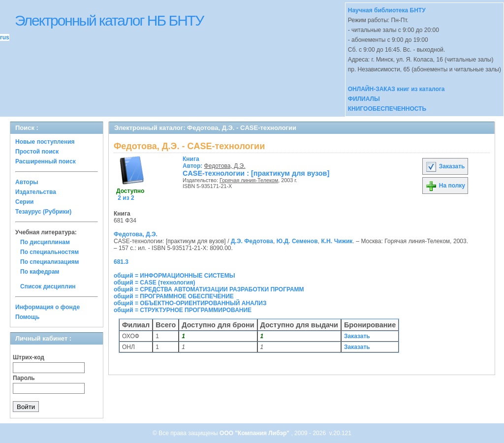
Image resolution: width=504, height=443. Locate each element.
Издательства (36, 192)
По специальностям (49, 252)
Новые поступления (45, 142)
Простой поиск (37, 152)
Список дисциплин (48, 286)
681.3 (121, 262)
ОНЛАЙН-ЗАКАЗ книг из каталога (396, 89)
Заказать (445, 166)
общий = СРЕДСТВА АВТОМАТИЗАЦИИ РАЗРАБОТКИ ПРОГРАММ (209, 289)
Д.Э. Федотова (252, 241)
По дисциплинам (45, 242)
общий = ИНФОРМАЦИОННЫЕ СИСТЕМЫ (174, 276)
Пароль (24, 378)
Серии (24, 202)
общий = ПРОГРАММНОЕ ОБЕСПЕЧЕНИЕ (174, 296)
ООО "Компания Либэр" (255, 433)
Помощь (27, 317)
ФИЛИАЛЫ (364, 99)
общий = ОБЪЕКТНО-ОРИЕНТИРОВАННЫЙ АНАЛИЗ (190, 303)
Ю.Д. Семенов (297, 241)
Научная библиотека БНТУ (387, 10)
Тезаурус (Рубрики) (43, 212)
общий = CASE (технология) (154, 283)
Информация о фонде (47, 307)
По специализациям (49, 262)
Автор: (193, 162)
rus (5, 37)
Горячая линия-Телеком (249, 180)
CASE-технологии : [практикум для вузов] (256, 173)
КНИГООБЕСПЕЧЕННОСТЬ (387, 109)
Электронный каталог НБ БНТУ (109, 20)
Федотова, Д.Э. (225, 166)
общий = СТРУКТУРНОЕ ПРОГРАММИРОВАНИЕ (183, 310)
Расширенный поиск (46, 161)
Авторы (27, 182)
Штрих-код (29, 357)
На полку (445, 186)
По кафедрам (40, 272)
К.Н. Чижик (337, 241)
